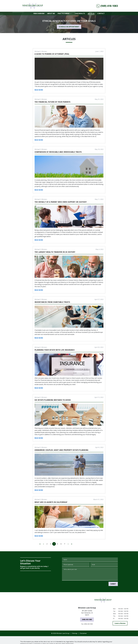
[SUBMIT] (113, 584)
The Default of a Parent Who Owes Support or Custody (61, 202)
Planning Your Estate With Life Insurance (55, 350)
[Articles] (91, 13)
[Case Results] (80, 13)
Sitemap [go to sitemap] (75, 626)
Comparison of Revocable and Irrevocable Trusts (58, 152)
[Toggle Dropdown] (71, 14)
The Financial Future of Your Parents (52, 102)
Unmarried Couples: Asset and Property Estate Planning (61, 450)
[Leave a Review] (120, 616)
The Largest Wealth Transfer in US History (55, 252)
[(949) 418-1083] (87, 612)
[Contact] (101, 13)
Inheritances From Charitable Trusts (52, 302)
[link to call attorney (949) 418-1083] (107, 6)
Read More (39, 90)
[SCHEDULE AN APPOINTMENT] (69, 27)
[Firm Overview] (39, 13)
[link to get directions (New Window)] (87, 606)
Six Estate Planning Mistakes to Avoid (53, 400)
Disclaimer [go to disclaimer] (83, 626)
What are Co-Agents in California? (51, 502)
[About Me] (51, 13)
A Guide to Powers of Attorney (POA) (52, 54)
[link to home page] (33, 6)
